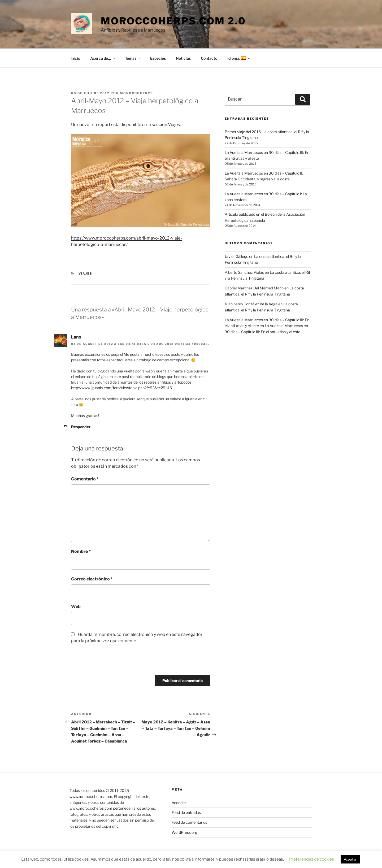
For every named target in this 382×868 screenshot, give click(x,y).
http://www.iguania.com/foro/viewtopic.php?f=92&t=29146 (121, 388)
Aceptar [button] (350, 859)
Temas (133, 58)
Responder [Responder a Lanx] (81, 427)
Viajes (86, 274)
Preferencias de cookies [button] (312, 859)
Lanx (76, 337)
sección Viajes (166, 125)
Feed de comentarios (189, 822)
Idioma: (239, 58)
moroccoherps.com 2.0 (173, 21)
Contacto (209, 58)
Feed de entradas (186, 812)
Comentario (85, 479)
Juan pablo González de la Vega (251, 304)
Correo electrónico (92, 579)
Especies (158, 58)
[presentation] (107, 662)
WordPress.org (184, 832)
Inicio (75, 58)
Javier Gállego (236, 256)
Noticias (183, 58)
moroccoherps (136, 93)
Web (76, 607)
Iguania (191, 399)
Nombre (81, 551)
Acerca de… (103, 58)
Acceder (179, 803)
